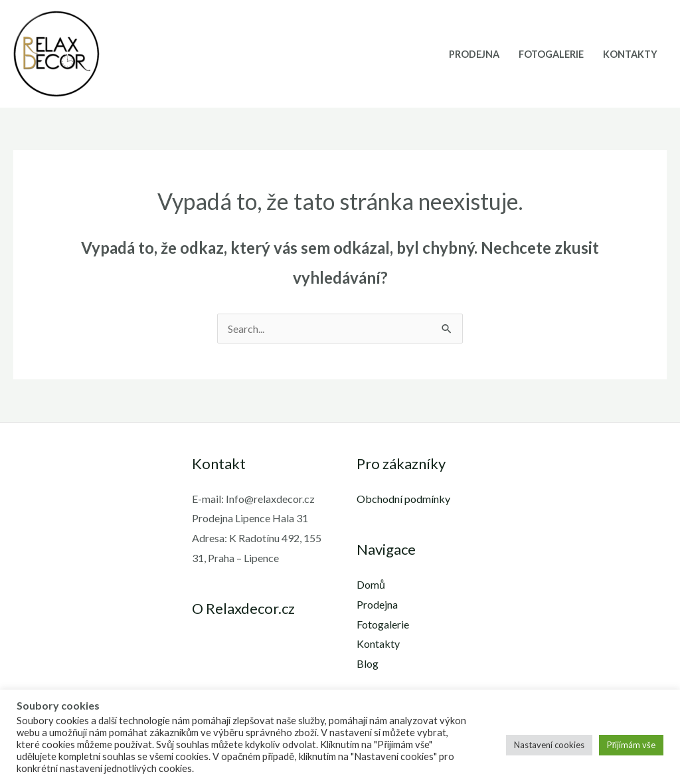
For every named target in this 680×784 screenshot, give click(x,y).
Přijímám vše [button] (631, 745)
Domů (371, 584)
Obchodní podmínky (403, 499)
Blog (368, 663)
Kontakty (630, 54)
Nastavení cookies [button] (549, 745)
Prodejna (474, 54)
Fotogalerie (551, 54)
